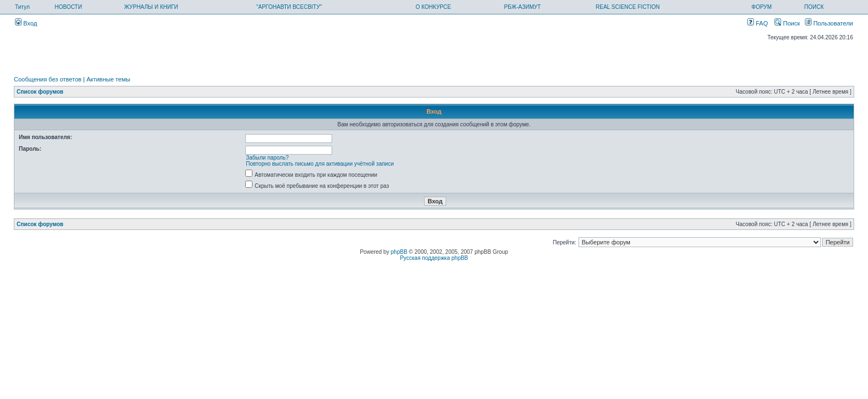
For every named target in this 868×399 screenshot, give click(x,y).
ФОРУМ (762, 7)
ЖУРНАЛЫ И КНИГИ (151, 7)
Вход (26, 23)
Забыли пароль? (267, 158)
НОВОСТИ (68, 7)
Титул (22, 7)
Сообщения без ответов (48, 79)
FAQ (758, 23)
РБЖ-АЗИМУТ (523, 7)
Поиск (787, 23)
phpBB (399, 252)
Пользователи (829, 23)
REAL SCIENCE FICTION (628, 7)
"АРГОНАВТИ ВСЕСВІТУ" (289, 7)
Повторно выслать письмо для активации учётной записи (320, 164)
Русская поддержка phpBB (434, 258)
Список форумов (40, 92)
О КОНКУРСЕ (433, 7)
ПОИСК (814, 7)
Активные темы (108, 79)
